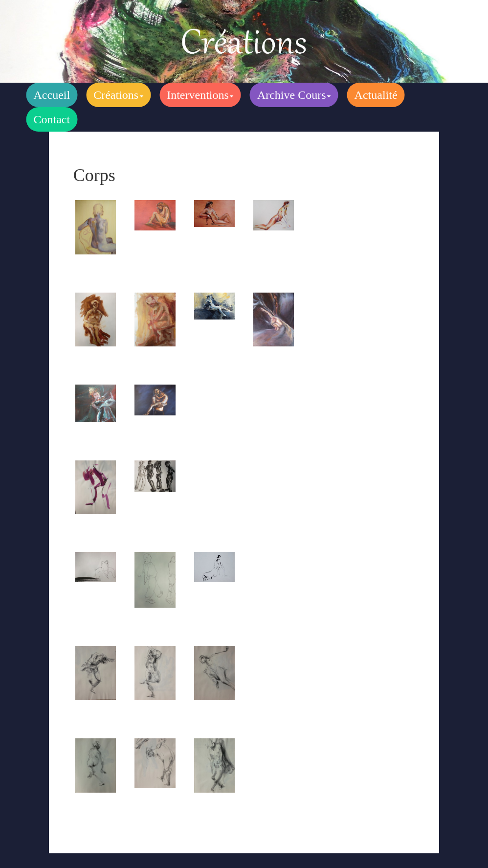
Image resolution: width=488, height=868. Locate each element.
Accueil (52, 95)
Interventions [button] (200, 95)
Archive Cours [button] (294, 95)
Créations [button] (118, 95)
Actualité (376, 95)
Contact (52, 119)
